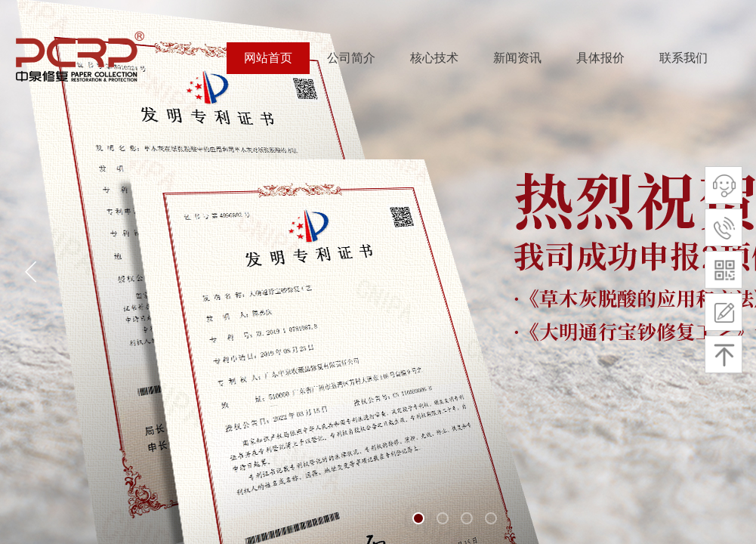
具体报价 (600, 58)
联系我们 (683, 58)
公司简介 (351, 58)
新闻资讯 (517, 58)
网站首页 (268, 58)
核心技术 (434, 58)
